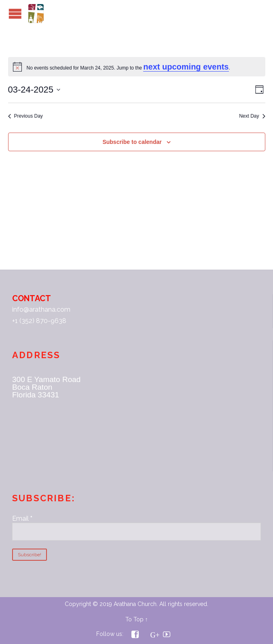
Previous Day (25, 116)
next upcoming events (186, 67)
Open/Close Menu (15, 14)
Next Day (252, 116)
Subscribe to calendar (132, 142)
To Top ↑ (137, 619)
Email (22, 518)
